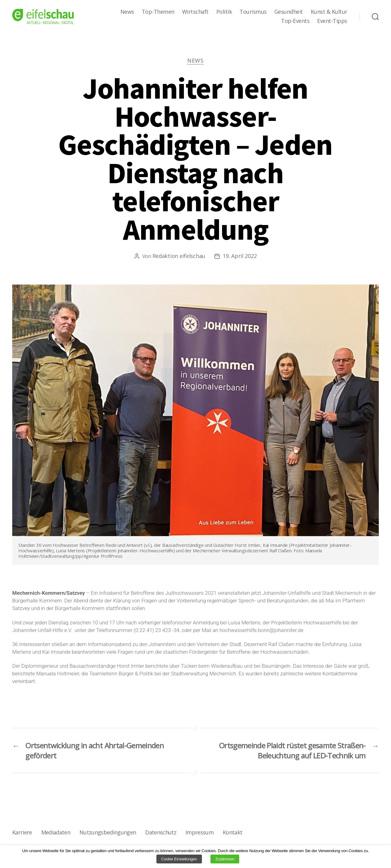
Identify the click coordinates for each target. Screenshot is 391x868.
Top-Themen (158, 12)
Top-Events (295, 21)
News (127, 12)
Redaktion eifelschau (179, 256)
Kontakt (232, 832)
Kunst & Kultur (329, 12)
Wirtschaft (195, 12)
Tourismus (253, 12)
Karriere (22, 832)
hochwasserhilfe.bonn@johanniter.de (262, 630)
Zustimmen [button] (225, 859)
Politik (224, 12)
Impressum (199, 832)
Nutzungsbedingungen (108, 832)
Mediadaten (56, 832)
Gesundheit (289, 12)
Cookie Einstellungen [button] (179, 859)
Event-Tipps (332, 21)
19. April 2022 (240, 256)
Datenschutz (161, 832)
